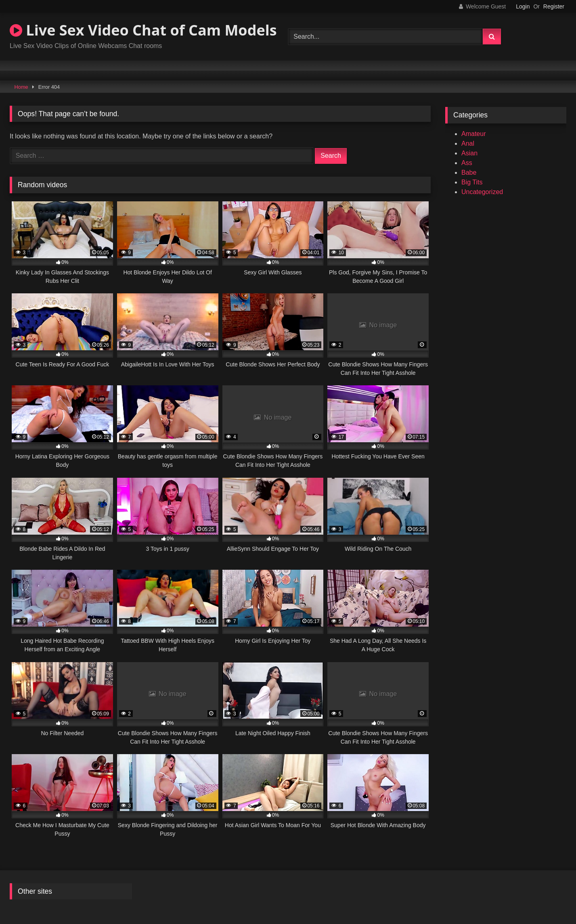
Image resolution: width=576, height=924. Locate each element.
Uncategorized (482, 192)
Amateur (473, 134)
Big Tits (472, 182)
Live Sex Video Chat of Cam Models (143, 30)
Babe (469, 172)
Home (21, 87)
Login (523, 6)
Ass (467, 163)
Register (554, 6)
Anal (468, 143)
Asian (469, 153)
